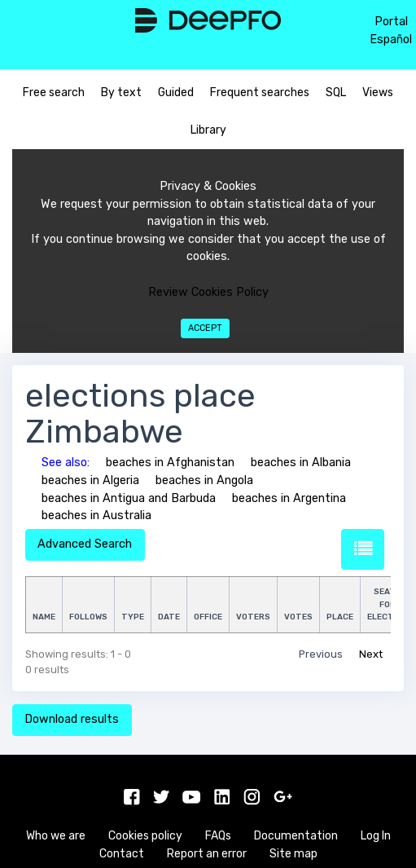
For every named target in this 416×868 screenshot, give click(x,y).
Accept (205, 328)
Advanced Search (85, 544)
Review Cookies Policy (208, 292)
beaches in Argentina (289, 498)
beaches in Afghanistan (170, 463)
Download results (72, 719)
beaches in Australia (96, 516)
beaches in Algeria (90, 480)
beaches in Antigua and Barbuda (129, 498)
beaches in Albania (301, 463)
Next (371, 654)
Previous (321, 654)
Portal (391, 22)
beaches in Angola (204, 480)
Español (391, 40)
